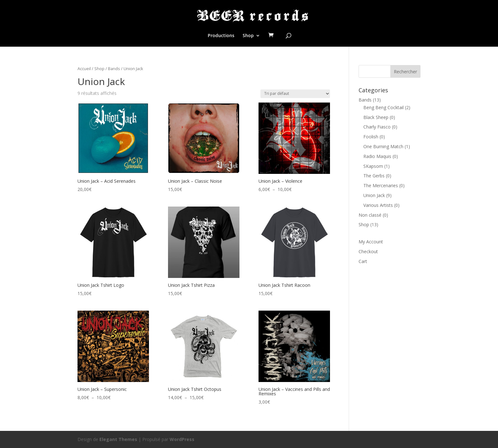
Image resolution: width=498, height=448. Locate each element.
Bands (114, 69)
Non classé (370, 215)
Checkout (368, 251)
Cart (363, 261)
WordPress (182, 439)
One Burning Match (383, 146)
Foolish (371, 137)
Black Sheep (376, 117)
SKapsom (373, 166)
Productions (221, 36)
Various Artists (378, 205)
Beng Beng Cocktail (384, 107)
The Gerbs (374, 176)
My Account (371, 242)
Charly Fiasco (377, 127)
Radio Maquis (377, 156)
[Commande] (295, 94)
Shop (248, 36)
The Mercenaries (381, 185)
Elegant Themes (118, 439)
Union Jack (374, 195)
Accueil (84, 69)
